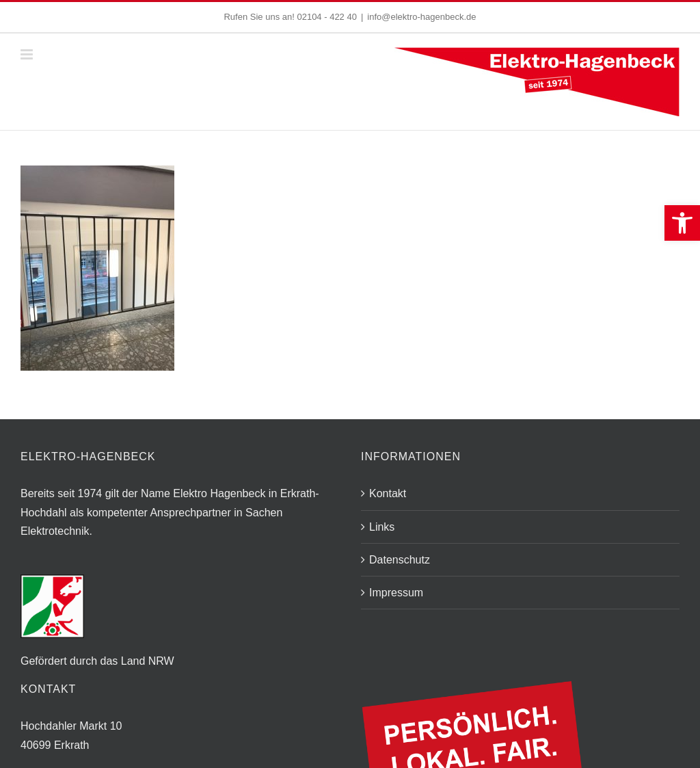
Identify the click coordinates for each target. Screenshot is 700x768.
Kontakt (388, 493)
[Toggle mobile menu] (28, 54)
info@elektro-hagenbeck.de (421, 17)
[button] (682, 223)
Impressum (396, 593)
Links (382, 527)
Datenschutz (400, 560)
